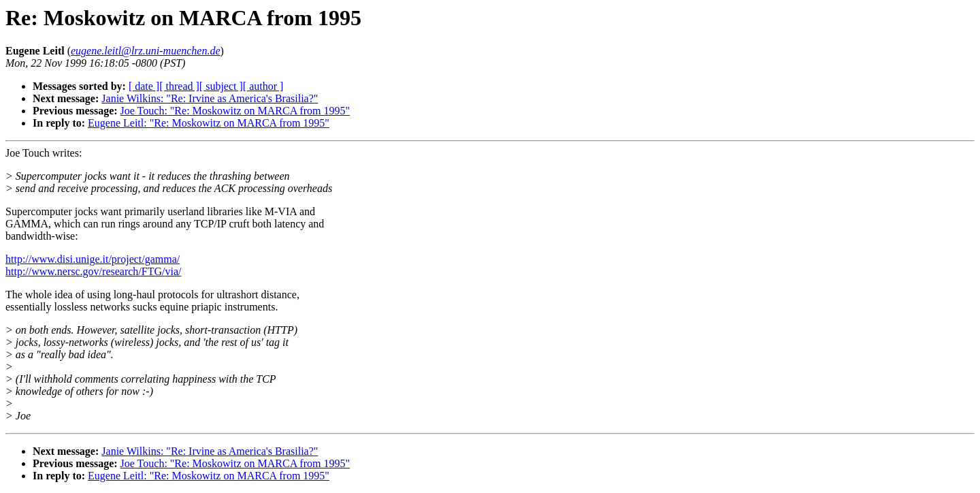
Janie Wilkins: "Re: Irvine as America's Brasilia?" (210, 98)
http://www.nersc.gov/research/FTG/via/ (93, 271)
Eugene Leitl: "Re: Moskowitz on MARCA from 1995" (209, 123)
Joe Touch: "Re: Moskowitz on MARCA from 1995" (235, 111)
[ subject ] (221, 86)
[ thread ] (179, 86)
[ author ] (263, 86)
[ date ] (144, 86)
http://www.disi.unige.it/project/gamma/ (93, 259)
